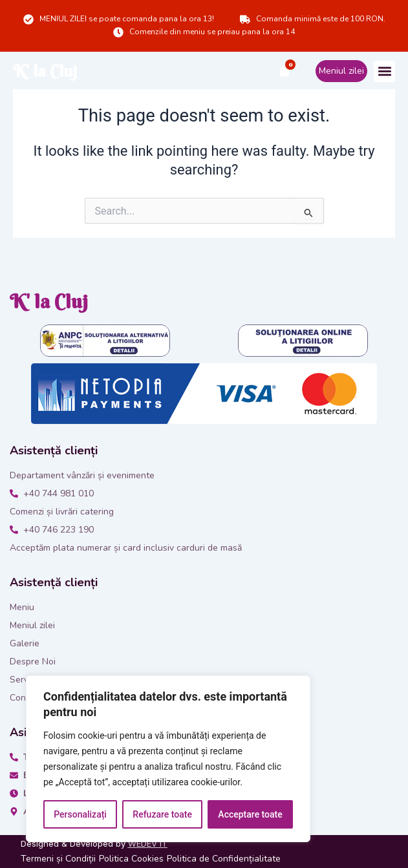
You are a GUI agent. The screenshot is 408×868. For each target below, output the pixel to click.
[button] (384, 71)
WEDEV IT (148, 843)
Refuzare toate (162, 814)
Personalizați (80, 814)
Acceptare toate (250, 814)
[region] (168, 759)
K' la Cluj (45, 71)
